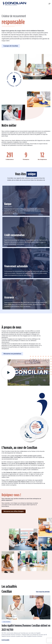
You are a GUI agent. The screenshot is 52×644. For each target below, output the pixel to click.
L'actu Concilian (6, 616)
